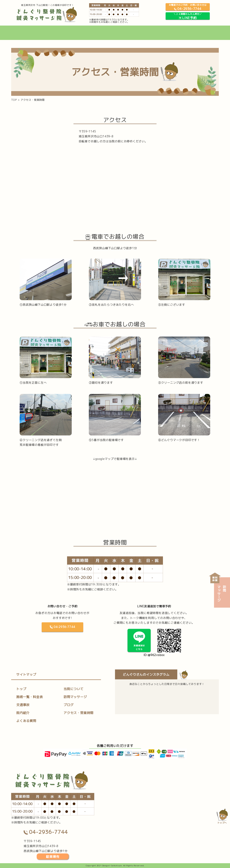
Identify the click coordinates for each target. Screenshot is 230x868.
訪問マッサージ (75, 697)
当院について (74, 689)
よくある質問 (26, 721)
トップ (21, 689)
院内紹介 (23, 713)
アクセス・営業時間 (79, 713)
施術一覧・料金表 (30, 697)
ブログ (69, 705)
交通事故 (23, 705)
